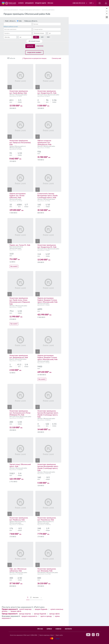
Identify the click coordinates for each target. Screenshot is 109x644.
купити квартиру (25, 609)
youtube (88, 635)
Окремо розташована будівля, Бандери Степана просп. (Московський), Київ (47, 300)
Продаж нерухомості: (10, 609)
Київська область (31, 21)
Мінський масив (42, 95)
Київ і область (10, 21)
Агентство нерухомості (11, 10)
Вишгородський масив (16, 247)
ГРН (36, 37)
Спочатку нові (56, 58)
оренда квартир (25, 614)
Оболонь (12, 95)
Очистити (40, 46)
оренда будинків (40, 614)
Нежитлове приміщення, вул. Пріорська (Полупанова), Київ (20, 143)
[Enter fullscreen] (107, 17)
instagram (93, 635)
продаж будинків (41, 609)
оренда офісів (54, 614)
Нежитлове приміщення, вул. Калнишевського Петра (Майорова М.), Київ (20, 413)
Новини (58, 629)
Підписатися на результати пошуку (35, 58)
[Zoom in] (107, 8)
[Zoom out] (107, 11)
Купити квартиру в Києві (47, 635)
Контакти (68, 629)
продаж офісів (16, 611)
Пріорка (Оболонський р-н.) (18, 146)
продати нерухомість (29, 616)
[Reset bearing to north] (107, 14)
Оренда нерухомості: (10, 614)
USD (42, 37)
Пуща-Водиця (42, 573)
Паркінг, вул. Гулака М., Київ (20, 245)
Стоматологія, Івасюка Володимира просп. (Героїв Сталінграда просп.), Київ (48, 196)
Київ (20, 21)
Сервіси (49, 629)
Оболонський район (21, 95)
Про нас (40, 629)
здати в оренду (46, 616)
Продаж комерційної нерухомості (30, 10)
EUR (48, 37)
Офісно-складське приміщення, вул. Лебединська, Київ (44, 143)
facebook (98, 635)
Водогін (12, 359)
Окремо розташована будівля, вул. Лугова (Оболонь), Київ (18, 196)
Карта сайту (59, 635)
